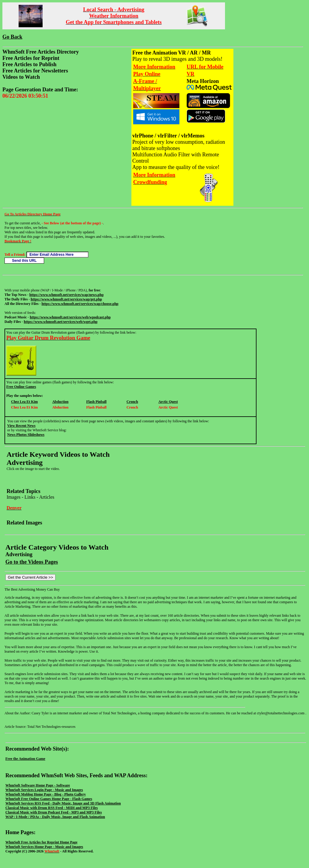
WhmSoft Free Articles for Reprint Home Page (41, 842)
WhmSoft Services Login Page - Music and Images (44, 790)
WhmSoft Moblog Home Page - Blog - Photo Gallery (46, 794)
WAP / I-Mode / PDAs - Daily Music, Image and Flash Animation (55, 817)
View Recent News (21, 426)
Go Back (12, 37)
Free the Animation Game (25, 759)
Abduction (60, 402)
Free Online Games (21, 387)
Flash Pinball (96, 402)
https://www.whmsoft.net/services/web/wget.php (61, 322)
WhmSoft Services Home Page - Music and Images (44, 847)
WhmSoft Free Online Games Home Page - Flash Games (49, 799)
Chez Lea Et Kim (24, 402)
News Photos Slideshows (26, 435)
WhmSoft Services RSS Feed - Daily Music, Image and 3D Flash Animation (63, 803)
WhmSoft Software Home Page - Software (38, 785)
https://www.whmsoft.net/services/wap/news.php (67, 295)
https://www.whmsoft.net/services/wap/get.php (66, 299)
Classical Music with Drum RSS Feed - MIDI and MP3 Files (52, 808)
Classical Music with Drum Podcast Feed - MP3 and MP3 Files (54, 812)
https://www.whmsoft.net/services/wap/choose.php (80, 304)
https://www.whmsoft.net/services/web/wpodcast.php (70, 317)
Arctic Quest (168, 402)
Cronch (132, 402)
